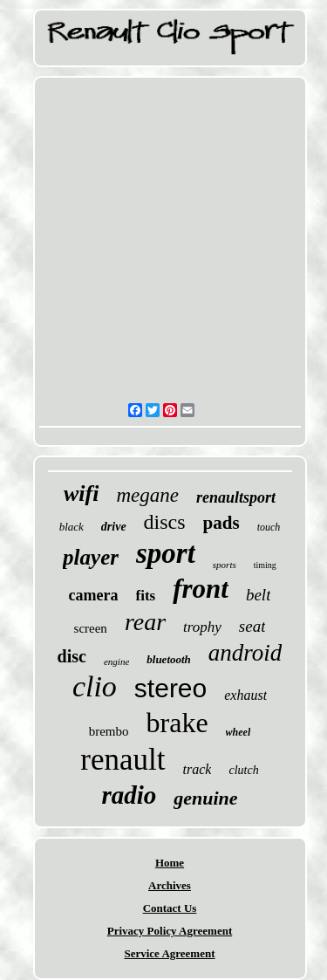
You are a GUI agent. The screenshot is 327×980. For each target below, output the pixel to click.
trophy (202, 627)
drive (114, 527)
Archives (170, 885)
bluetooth (169, 659)
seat (252, 626)
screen (91, 628)
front (201, 589)
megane (147, 495)
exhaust (245, 695)
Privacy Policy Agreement (170, 931)
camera (94, 595)
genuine (205, 798)
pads (221, 523)
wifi (81, 493)
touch (269, 527)
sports (225, 565)
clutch (243, 770)
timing (265, 565)
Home (170, 863)
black (72, 527)
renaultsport (236, 497)
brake (177, 723)
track (198, 769)
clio (95, 686)
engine (116, 661)
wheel (238, 732)
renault (123, 760)
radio (129, 795)
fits (146, 596)
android (245, 653)
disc (72, 656)
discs (165, 522)
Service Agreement (169, 953)
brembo (109, 731)
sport (166, 553)
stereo (170, 688)
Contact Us (170, 908)
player (91, 557)
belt (259, 595)
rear (145, 622)
